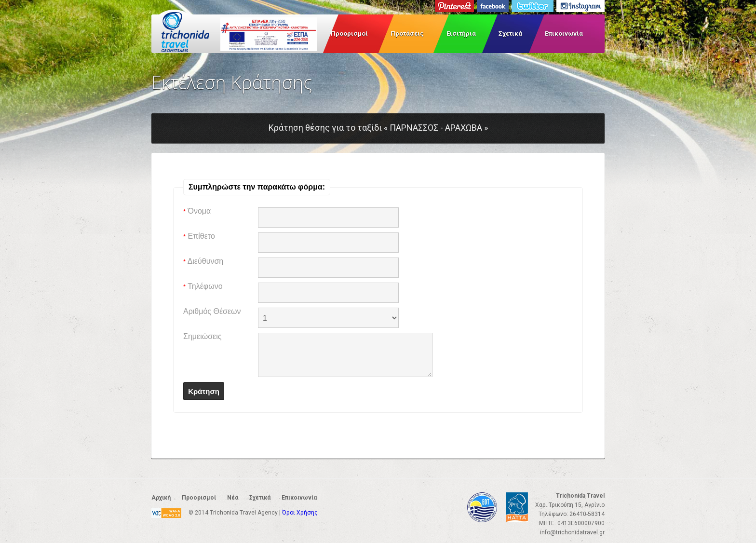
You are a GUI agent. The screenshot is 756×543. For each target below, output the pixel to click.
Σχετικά (510, 34)
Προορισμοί (349, 34)
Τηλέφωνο (203, 286)
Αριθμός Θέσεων (212, 311)
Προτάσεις (407, 34)
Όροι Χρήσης (300, 513)
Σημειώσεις (202, 336)
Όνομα (197, 211)
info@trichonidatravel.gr (572, 532)
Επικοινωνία (564, 34)
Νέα (233, 498)
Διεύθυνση (203, 261)
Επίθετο (199, 236)
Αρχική (161, 498)
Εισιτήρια (461, 34)
